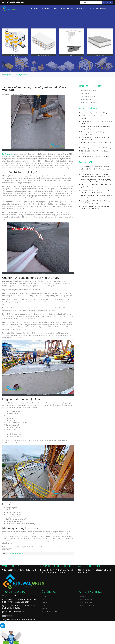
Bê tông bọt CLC (8, 154)
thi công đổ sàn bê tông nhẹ (15, 553)
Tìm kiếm (107, 2)
